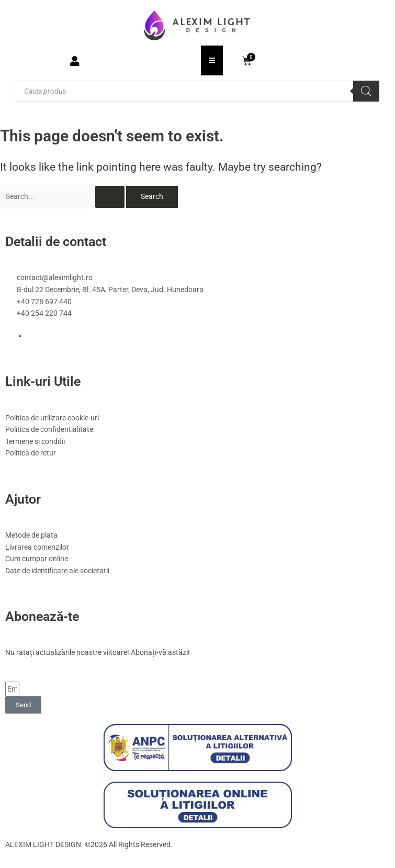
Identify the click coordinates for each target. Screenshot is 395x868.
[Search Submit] (110, 197)
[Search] (366, 91)
